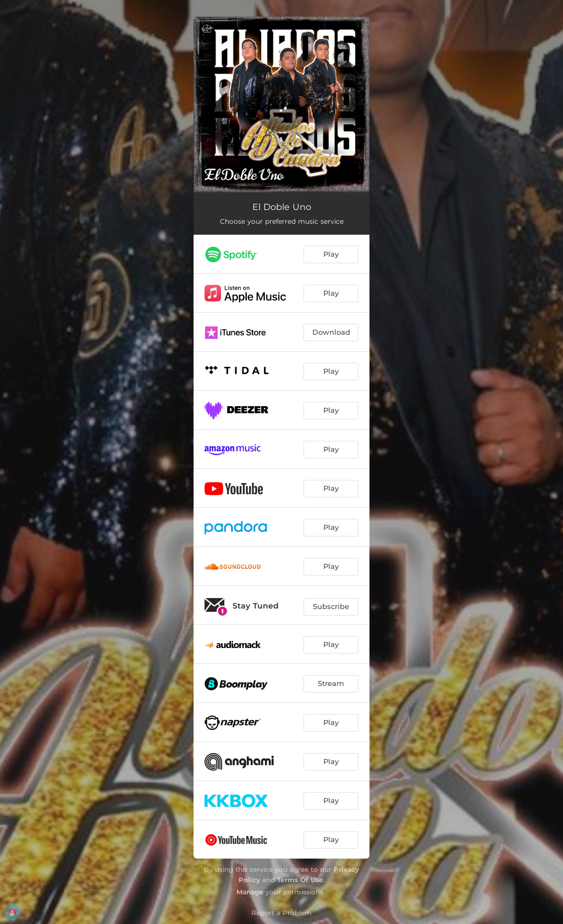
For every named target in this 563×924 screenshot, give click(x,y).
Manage (250, 892)
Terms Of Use (300, 880)
